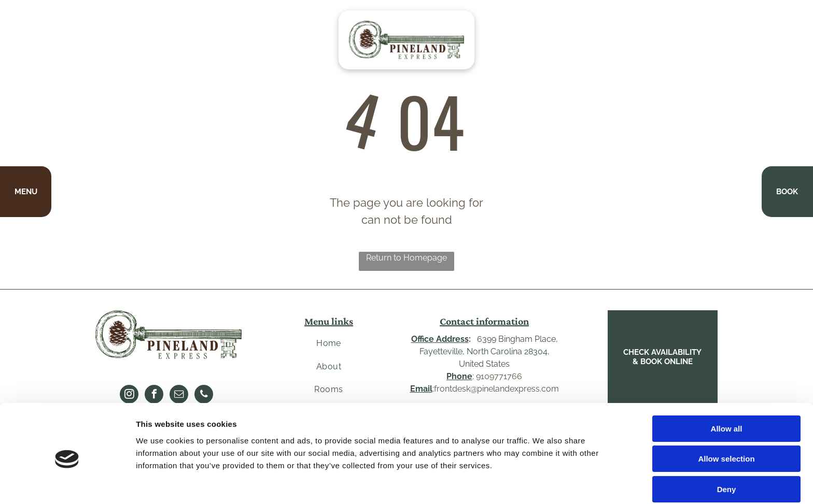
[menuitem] (329, 343)
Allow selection (726, 416)
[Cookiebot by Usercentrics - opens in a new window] (67, 484)
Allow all (727, 386)
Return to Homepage (406, 258)
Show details (544, 484)
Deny (727, 446)
